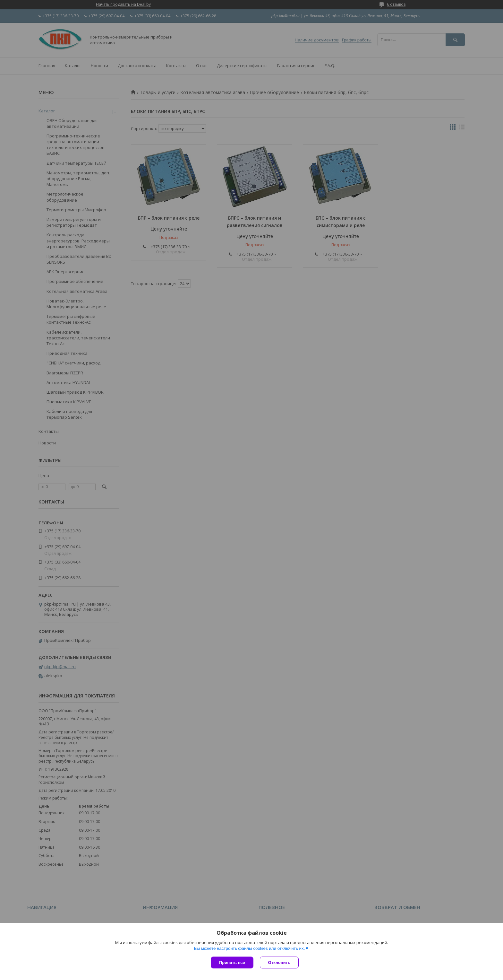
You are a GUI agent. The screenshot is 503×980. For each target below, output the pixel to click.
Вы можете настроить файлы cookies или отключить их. (249, 948)
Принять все (232, 962)
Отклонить (279, 962)
